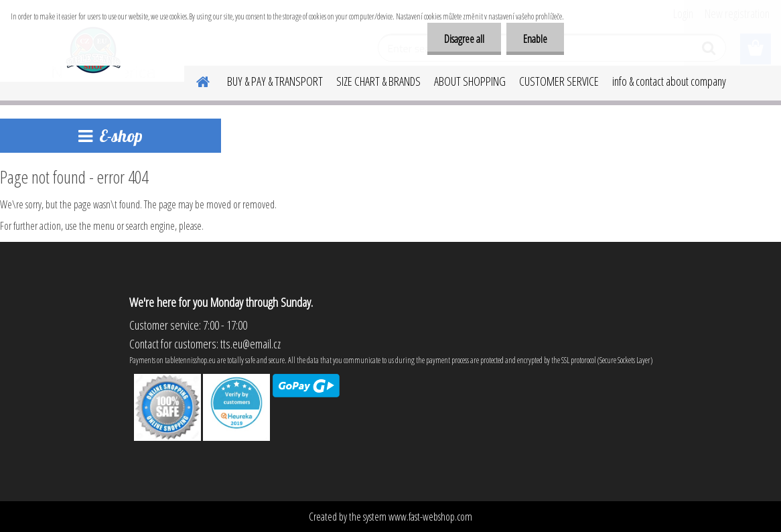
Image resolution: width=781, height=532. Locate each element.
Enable (535, 39)
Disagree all (464, 39)
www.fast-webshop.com (430, 517)
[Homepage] (195, 80)
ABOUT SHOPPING (470, 81)
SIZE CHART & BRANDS (378, 81)
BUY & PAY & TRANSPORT (275, 81)
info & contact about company (669, 81)
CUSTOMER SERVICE (559, 81)
